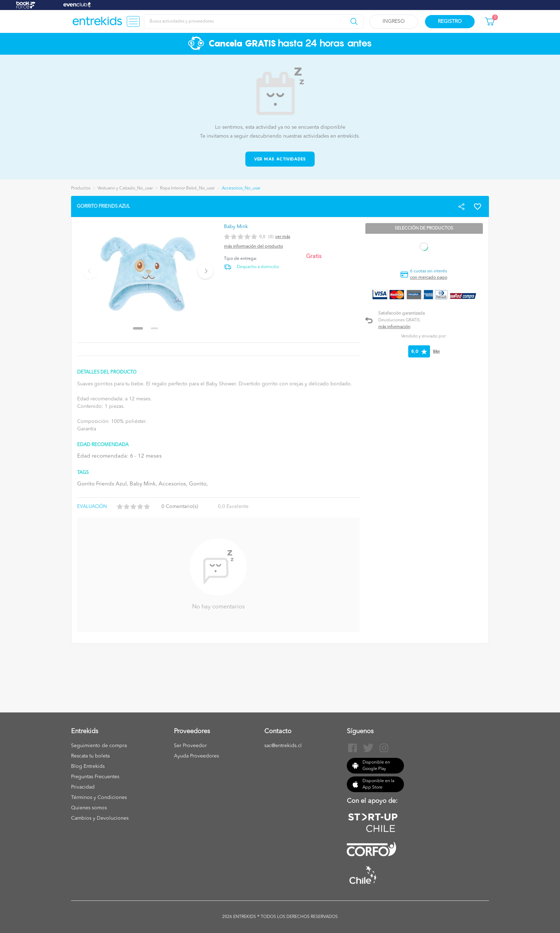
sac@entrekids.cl (283, 746)
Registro (450, 21)
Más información (394, 327)
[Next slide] (205, 271)
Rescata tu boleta (90, 756)
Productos (81, 188)
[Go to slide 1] (138, 328)
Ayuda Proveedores (196, 756)
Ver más (282, 237)
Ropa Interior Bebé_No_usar (187, 188)
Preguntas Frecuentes (95, 777)
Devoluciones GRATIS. (400, 320)
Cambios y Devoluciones (100, 818)
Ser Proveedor (190, 746)
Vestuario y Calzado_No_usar (125, 188)
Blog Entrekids (88, 766)
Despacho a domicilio (258, 267)
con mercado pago (429, 278)
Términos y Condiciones (99, 798)
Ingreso (394, 21)
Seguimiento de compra (99, 746)
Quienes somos (89, 808)
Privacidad (83, 787)
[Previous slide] (90, 271)
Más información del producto (253, 247)
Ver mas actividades (280, 159)
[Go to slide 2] (155, 328)
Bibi (436, 351)
